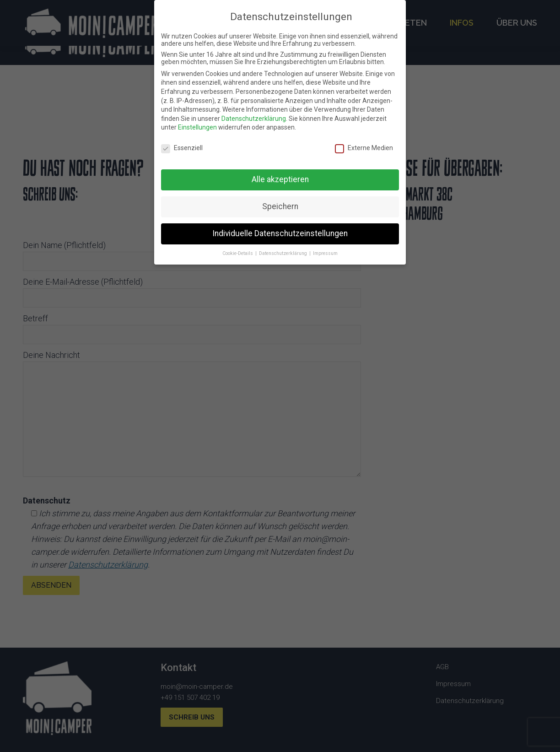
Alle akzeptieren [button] (280, 179)
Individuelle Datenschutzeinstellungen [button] (280, 233)
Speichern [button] (280, 206)
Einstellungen (197, 127)
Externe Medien (364, 148)
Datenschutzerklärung (254, 119)
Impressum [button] (325, 253)
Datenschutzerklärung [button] (284, 253)
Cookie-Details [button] (238, 253)
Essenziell (182, 148)
